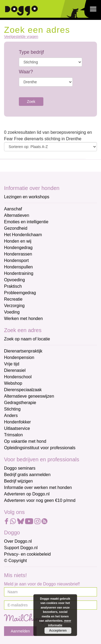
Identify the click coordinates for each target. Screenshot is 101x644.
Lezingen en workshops (27, 197)
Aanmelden (20, 631)
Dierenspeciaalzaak (23, 390)
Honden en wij (18, 241)
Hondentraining (19, 273)
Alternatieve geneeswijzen (29, 396)
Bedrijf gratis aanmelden (27, 475)
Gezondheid (16, 228)
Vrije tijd (12, 364)
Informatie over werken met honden (38, 488)
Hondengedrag (18, 248)
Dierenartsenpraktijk (23, 351)
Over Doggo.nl (18, 541)
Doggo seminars (20, 468)
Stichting (12, 409)
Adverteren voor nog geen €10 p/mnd (40, 500)
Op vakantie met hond (25, 441)
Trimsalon (13, 435)
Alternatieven (17, 215)
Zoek (31, 102)
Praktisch (13, 286)
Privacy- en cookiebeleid (27, 554)
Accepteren (58, 631)
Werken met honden (23, 319)
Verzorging (14, 306)
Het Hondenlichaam (23, 235)
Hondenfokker (18, 422)
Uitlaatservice (17, 428)
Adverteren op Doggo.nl (27, 494)
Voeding (12, 312)
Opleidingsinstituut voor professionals (40, 448)
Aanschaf (13, 209)
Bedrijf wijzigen (18, 481)
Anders (11, 415)
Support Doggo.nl (21, 548)
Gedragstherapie (20, 403)
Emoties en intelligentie (26, 222)
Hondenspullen (18, 267)
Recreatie (13, 299)
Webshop (13, 383)
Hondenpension (19, 357)
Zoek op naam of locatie (27, 339)
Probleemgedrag (20, 293)
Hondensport (16, 260)
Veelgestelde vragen (21, 37)
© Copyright (15, 561)
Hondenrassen (18, 254)
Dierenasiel (15, 370)
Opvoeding (14, 280)
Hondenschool (18, 377)
